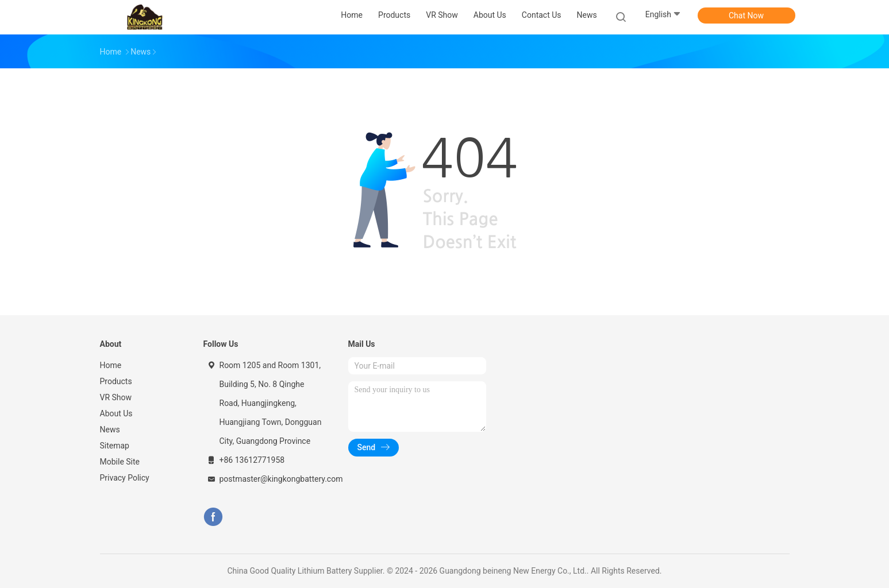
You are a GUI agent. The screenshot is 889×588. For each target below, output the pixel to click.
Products (116, 381)
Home (111, 365)
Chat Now (746, 16)
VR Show (116, 397)
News (110, 430)
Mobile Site (120, 462)
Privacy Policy (125, 478)
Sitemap (115, 446)
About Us (116, 413)
